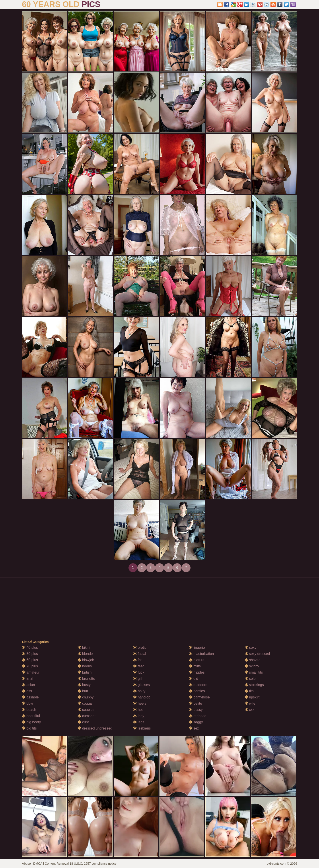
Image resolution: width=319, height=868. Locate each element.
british (85, 672)
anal (28, 679)
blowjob (86, 660)
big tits (29, 728)
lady (139, 716)
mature (197, 660)
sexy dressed (257, 654)
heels (140, 703)
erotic (140, 648)
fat (137, 660)
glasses (141, 685)
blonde (85, 654)
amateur (31, 672)
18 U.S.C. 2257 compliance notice (93, 864)
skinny (252, 666)
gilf (138, 679)
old (194, 679)
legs (139, 722)
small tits (254, 672)
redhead (198, 716)
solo (250, 679)
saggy (196, 722)
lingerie (197, 648)
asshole (30, 697)
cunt (83, 722)
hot (138, 710)
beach (29, 710)
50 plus (30, 654)
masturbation (201, 654)
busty (84, 685)
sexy (250, 648)
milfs (195, 666)
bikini (84, 648)
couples (86, 710)
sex (194, 728)
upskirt (252, 697)
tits (249, 691)
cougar (85, 703)
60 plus (30, 660)
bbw (27, 703)
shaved (253, 660)
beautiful (31, 716)
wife (250, 703)
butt (83, 691)
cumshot (87, 716)
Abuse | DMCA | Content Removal (45, 864)
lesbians (142, 728)
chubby (86, 697)
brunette (86, 679)
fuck (139, 672)
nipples (197, 672)
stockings (254, 685)
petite (196, 703)
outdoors (198, 685)
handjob (142, 697)
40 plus (30, 648)
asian (28, 685)
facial (140, 654)
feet (138, 666)
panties (197, 691)
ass (27, 691)
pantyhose (199, 697)
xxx (249, 710)
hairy (139, 691)
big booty (31, 722)
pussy (196, 710)
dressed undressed (95, 728)
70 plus (30, 666)
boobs (85, 666)
